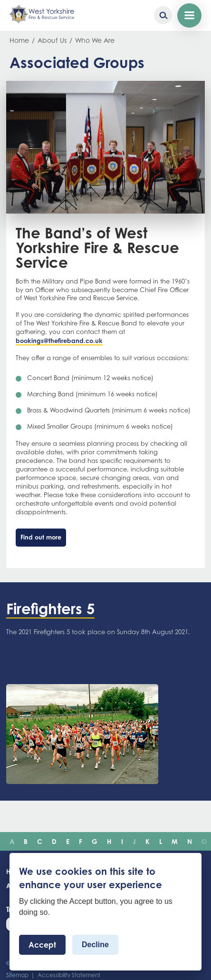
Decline (95, 945)
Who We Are (95, 40)
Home (19, 40)
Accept (42, 945)
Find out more (41, 537)
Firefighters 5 (50, 608)
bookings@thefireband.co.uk (59, 341)
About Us (52, 40)
